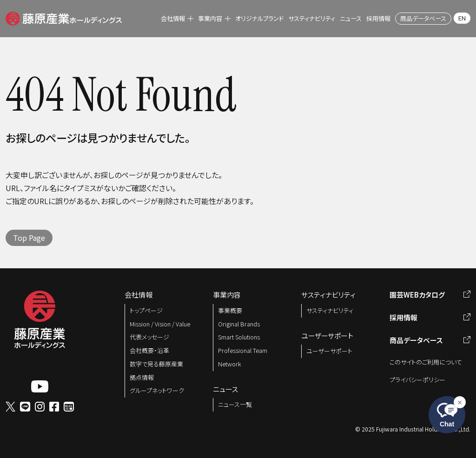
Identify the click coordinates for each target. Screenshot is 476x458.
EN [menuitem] (462, 18)
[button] (64, 17)
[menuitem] (177, 19)
